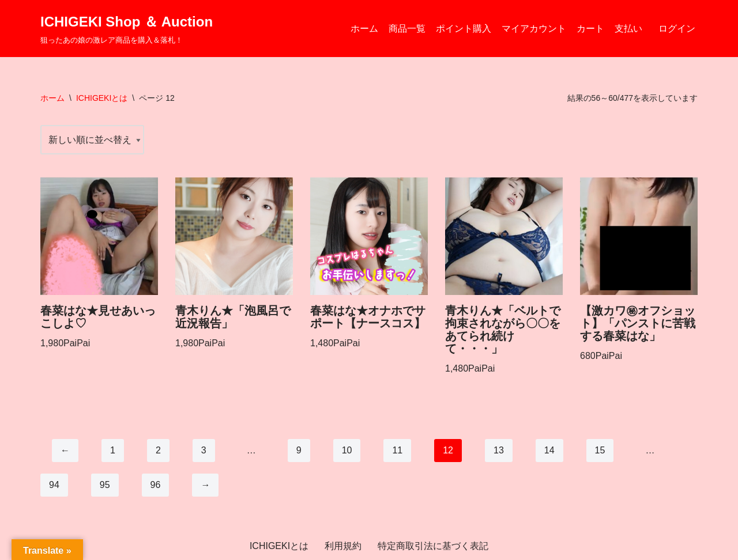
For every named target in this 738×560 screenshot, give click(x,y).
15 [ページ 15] (600, 450)
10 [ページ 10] (347, 450)
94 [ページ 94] (54, 485)
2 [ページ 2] (158, 450)
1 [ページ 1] (113, 450)
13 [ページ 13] (499, 450)
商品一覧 (407, 29)
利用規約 (343, 546)
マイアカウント (534, 29)
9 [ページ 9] (299, 450)
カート (590, 29)
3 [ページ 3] (204, 450)
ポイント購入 (464, 29)
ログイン (677, 29)
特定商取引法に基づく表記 (433, 546)
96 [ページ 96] (156, 485)
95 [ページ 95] (105, 485)
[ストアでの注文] (92, 140)
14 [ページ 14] (549, 450)
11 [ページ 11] (397, 450)
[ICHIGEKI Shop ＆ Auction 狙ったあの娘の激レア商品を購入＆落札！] (127, 29)
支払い (628, 29)
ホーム (364, 29)
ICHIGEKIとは (102, 98)
